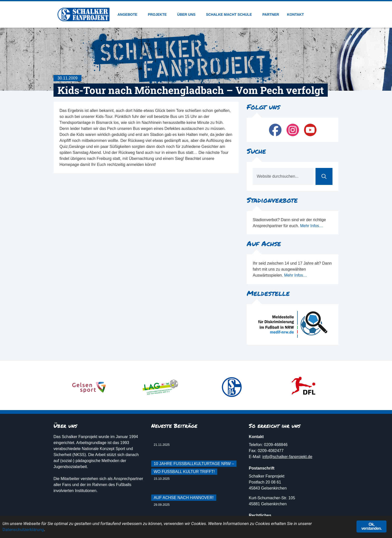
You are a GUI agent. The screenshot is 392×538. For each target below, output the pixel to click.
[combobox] (283, 176)
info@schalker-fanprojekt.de (287, 457)
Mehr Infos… (311, 226)
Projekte (158, 14)
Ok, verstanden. (371, 526)
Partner (271, 14)
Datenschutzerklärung (23, 530)
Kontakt (295, 14)
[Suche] (324, 176)
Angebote (129, 14)
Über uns (188, 14)
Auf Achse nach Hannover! (184, 498)
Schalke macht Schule (230, 14)
